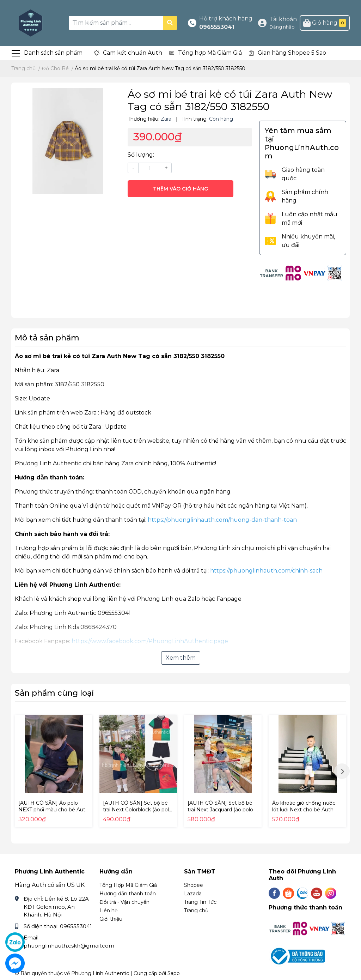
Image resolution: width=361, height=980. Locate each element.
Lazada (193, 894)
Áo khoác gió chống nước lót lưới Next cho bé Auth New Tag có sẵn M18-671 (304, 810)
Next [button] (342, 771)
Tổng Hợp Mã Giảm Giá (128, 885)
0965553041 (217, 27)
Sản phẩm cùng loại (54, 693)
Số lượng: (141, 155)
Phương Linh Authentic (100, 973)
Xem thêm (181, 658)
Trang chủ (196, 911)
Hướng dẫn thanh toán (128, 894)
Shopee (194, 885)
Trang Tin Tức (200, 902)
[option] (54, 771)
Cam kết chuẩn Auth (133, 53)
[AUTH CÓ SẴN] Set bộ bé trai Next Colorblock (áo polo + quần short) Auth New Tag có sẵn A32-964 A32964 (138, 813)
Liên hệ (108, 911)
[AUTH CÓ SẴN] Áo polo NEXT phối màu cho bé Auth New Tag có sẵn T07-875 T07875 (53, 813)
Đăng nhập (282, 27)
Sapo (174, 973)
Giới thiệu (111, 919)
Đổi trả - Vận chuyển (124, 902)
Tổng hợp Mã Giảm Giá (210, 53)
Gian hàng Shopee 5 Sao (292, 53)
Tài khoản (283, 19)
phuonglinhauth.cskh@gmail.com (69, 946)
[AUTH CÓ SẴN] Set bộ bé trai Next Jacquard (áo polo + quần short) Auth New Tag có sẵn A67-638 (223, 813)
